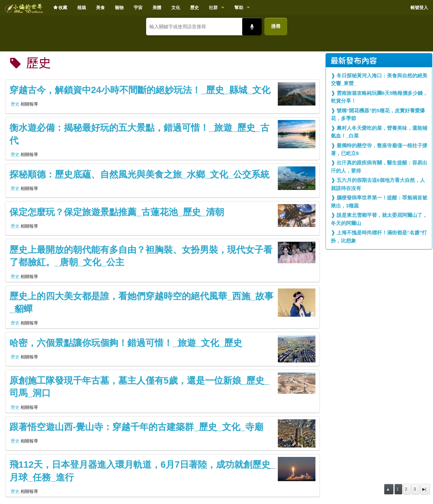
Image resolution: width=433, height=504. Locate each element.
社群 (213, 8)
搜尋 (276, 26)
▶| (424, 489)
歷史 (194, 8)
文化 (176, 8)
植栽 (82, 8)
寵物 (119, 8)
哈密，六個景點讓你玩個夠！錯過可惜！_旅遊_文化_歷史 (126, 343)
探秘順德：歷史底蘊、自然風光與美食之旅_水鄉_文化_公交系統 (139, 175)
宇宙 (138, 8)
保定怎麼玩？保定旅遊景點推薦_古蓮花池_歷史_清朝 (117, 212)
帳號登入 (419, 8)
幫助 (239, 8)
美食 (100, 8)
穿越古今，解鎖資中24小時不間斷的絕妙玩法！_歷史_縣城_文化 (140, 90)
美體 (157, 8)
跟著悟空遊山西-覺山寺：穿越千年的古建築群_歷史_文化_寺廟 (136, 427)
